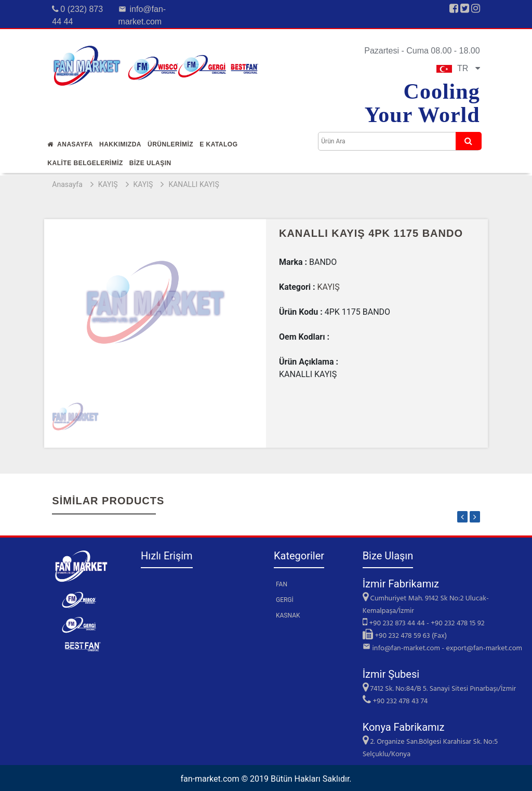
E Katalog (218, 144)
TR (458, 68)
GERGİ (285, 600)
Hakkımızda (120, 144)
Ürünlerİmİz (170, 144)
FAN (282, 584)
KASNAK (288, 615)
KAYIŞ (108, 184)
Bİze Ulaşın (150, 163)
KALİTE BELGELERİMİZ (85, 163)
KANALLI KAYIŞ (194, 184)
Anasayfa (70, 144)
